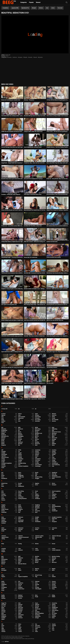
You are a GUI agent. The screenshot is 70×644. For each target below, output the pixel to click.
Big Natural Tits (25, 8)
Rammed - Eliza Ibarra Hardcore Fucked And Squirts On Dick (35, 336)
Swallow (54, 616)
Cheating (54, 453)
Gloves (54, 508)
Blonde (3, 439)
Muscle (3, 564)
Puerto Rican (21, 589)
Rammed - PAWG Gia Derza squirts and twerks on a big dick (58, 289)
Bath (53, 430)
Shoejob (54, 606)
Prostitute (54, 587)
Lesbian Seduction (56, 550)
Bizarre (20, 438)
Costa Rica (38, 460)
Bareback (37, 430)
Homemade (21, 520)
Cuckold (3, 465)
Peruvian (54, 583)
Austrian (54, 421)
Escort (37, 485)
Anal (47, 8)
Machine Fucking (56, 556)
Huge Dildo (21, 522)
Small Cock (38, 609)
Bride (53, 442)
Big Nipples (21, 436)
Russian (20, 598)
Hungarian (54, 522)
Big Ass (20, 433)
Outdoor (54, 577)
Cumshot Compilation (23, 466)
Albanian (54, 414)
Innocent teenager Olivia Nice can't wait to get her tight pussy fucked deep (12, 147)
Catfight (3, 453)
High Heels (54, 519)
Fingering (54, 494)
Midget (20, 561)
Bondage (54, 439)
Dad (2, 473)
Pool (36, 586)
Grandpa (54, 509)
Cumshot (3, 466)
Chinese (37, 454)
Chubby (54, 454)
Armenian (9, 57)
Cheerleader (4, 454)
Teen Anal (60, 8)
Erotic (20, 485)
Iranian (37, 529)
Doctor (3, 475)
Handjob (37, 517)
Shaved (35, 57)
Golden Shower (5, 509)
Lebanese (20, 550)
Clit (53, 456)
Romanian (21, 597)
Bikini (53, 436)
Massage (54, 558)
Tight (3, 629)
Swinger (37, 618)
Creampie (54, 462)
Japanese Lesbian (39, 536)
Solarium (20, 610)
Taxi (36, 624)
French (3, 499)
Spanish (20, 612)
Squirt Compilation (39, 613)
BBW (19, 427)
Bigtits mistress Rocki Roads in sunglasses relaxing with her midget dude (35, 383)
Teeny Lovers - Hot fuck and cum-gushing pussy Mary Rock (58, 131)
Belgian (3, 433)
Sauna (37, 603)
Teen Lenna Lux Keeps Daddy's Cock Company (57, 116)
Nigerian (37, 569)
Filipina (37, 494)
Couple (3, 462)
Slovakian (20, 609)
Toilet (36, 629)
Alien (19, 415)
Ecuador (20, 483)
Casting (54, 451)
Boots (20, 441)
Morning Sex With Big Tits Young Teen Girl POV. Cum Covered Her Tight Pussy (12, 367)
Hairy (3, 517)
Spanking (37, 612)
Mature (20, 559)
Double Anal (21, 477)
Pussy (3, 590)
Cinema (20, 456)
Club (36, 457)
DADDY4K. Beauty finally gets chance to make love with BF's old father (12, 399)
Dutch (53, 478)
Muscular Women (22, 564)
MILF (3, 556)
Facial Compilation (56, 491)
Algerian (3, 415)
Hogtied (3, 520)
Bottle (53, 441)
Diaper (20, 474)
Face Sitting (21, 491)
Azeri (3, 423)
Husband (3, 523)
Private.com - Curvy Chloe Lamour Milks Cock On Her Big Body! (12, 226)
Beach (20, 432)
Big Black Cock (39, 433)
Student (20, 616)
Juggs (53, 539)
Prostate (37, 587)
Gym (19, 512)
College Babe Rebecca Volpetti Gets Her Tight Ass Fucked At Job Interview (12, 242)
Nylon (53, 570)
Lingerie (3, 552)
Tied (53, 627)
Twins (36, 631)
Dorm (3, 477)
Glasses (20, 508)
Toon (53, 629)
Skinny (3, 609)
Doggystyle (21, 475)
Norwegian (4, 570)
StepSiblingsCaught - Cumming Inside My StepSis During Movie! (12, 257)
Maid (3, 558)
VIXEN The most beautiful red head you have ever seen (12, 131)
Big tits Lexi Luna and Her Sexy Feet (55, 320)
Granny (3, 511)
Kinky (3, 544)
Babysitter (4, 429)
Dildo (36, 474)
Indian (3, 528)
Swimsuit (20, 618)
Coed (53, 457)
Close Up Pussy (5, 457)
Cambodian (38, 450)
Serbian (54, 605)
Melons (54, 559)
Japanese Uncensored (23, 537)
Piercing (37, 584)
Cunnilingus (38, 466)
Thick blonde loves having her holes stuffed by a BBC (12, 273)
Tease (3, 626)
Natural (3, 569)
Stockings (37, 615)
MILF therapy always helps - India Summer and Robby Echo (35, 305)
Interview (20, 529)
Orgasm (3, 577)
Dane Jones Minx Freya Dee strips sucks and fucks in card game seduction (58, 163)
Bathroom (4, 432)
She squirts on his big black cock (9, 305)
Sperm (53, 612)
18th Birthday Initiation (52, 367)
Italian (20, 531)
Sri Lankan (54, 613)
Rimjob (3, 597)
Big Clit (37, 435)
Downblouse (4, 478)
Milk (53, 561)
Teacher (54, 624)
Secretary (4, 605)
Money (37, 562)
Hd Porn (7, 642)
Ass (19, 420)
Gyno (36, 512)
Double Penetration (56, 477)
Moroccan (54, 562)
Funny (53, 499)
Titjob (20, 629)
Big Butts (20, 435)
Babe (53, 427)
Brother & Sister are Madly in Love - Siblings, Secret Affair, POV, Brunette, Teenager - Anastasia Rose (35, 289)
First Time (4, 496)
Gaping (54, 505)
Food (3, 497)
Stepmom (4, 615)
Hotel (53, 520)
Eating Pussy (4, 483)
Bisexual (3, 438)
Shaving (37, 606)
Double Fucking (39, 477)
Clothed (20, 457)
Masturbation (4, 559)
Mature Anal (38, 559)
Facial (36, 491)
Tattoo (20, 624)
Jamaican (4, 536)
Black (36, 438)
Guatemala (4, 512)
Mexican (3, 561)
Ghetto (20, 506)
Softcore (3, 610)
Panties (3, 583)
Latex (20, 549)
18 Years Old (4, 409)
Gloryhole (37, 508)
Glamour (3, 508)
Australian (37, 421)
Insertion (37, 528)
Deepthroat (55, 473)
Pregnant (20, 587)
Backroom (21, 429)
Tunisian (3, 631)
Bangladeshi (4, 430)
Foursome (54, 497)
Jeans (53, 537)
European (20, 57)
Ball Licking (38, 429)
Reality (3, 595)
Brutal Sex (37, 444)
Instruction (54, 528)
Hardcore (15, 57)
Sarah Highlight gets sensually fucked (33, 147)
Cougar (54, 460)
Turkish (20, 631)
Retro (36, 595)
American (54, 415)
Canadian (4, 451)
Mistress (3, 562)
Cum (19, 465)
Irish (53, 529)
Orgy (36, 577)
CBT (2, 450)
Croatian (37, 463)
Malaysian (21, 558)
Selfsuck (37, 605)
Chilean (20, 454)
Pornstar (54, 586)
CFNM (20, 450)
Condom (54, 459)
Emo (2, 485)
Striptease (4, 616)
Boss (36, 441)
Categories (23, 2)
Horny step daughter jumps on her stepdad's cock (58, 336)
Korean (54, 544)
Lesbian (37, 550)
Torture (20, 630)
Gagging (3, 505)
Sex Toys (3, 606)
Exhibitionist (21, 486)
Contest (3, 460)
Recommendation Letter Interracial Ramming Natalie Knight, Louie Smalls (58, 194)
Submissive (38, 616)
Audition (3, 421)
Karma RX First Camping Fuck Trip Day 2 (33, 179)
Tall (2, 624)
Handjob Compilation (57, 517)
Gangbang (37, 505)
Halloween (21, 517)
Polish (20, 586)
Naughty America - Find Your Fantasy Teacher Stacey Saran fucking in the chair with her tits (58, 147)
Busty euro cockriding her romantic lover (11, 100)
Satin (19, 603)
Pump (53, 589)
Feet (53, 493)
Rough (37, 597)
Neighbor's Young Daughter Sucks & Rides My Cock (12, 289)
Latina (37, 549)
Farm (3, 493)
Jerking (3, 539)
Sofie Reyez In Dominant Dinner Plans (33, 194)
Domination (55, 475)
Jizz (36, 539)
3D (19, 409)
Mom (19, 562)
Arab (2, 418)
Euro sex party (50, 383)
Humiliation (38, 522)
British (3, 444)
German (3, 506)
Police (3, 586)
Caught (20, 453)
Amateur (37, 415)
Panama (54, 581)
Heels (20, 519)
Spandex (3, 612)
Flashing (37, 496)
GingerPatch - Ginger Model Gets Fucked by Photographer (12, 163)
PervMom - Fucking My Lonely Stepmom (11, 194)
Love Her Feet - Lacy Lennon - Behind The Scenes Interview (35, 399)
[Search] (67, 3)
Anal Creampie (22, 417)
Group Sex (37, 511)
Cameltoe (54, 450)
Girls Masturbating (56, 506)
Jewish (20, 539)
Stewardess (21, 615)
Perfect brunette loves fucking (54, 257)
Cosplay (20, 460)
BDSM (37, 427)
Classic (37, 456)
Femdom (3, 494)
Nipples (54, 569)
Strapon (54, 615)
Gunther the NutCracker (52, 242)
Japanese (20, 536)
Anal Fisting (38, 417)
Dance (20, 473)
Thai (2, 627)
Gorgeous (20, 509)
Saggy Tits (4, 603)
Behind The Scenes (56, 432)
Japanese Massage (56, 536)
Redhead (20, 595)
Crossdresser (55, 463)
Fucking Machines (22, 499)
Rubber (54, 597)
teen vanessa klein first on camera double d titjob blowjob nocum (58, 226)
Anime (53, 8)
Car (19, 451)
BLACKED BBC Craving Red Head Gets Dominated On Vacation (35, 273)
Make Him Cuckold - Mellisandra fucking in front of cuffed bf (35, 242)
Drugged (37, 478)
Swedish (3, 618)
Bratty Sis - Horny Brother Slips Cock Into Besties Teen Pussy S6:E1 (58, 179)
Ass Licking (38, 420)
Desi (2, 474)
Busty (53, 445)
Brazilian (37, 442)
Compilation (5, 8)
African (20, 414)
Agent (36, 414)
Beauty (37, 432)
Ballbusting (55, 429)
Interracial (4, 529)
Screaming (54, 603)
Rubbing (3, 598)
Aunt (19, 421)
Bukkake (54, 444)
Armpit (54, 418)
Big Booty (4, 435)
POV (19, 581)
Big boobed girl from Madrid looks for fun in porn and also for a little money (35, 210)
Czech (3, 468)
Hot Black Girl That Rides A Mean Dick (33, 226)
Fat (36, 493)
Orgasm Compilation (23, 577)
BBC (2, 427)
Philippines (4, 584)
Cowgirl (37, 462)
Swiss (53, 618)
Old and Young (38, 575)
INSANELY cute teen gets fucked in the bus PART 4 (35, 367)
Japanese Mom (5, 537)
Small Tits (54, 609)
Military (37, 561)
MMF (19, 556)
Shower (37, 607)
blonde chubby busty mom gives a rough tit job (12, 320)
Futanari (3, 500)
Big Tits (37, 436)
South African (55, 610)
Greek (20, 511)
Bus (19, 445)
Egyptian (37, 483)
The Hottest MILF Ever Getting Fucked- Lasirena (12, 116)
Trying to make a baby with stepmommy (33, 131)
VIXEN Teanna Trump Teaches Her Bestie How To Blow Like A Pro (12, 383)
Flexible (54, 496)
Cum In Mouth (38, 465)
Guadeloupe (55, 511)
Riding (53, 595)
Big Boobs (40, 57)
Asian (3, 420)
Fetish (20, 494)
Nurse (36, 570)
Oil (19, 575)
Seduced (20, 605)
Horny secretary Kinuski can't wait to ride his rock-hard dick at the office (12, 210)
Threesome (38, 627)
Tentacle (54, 626)
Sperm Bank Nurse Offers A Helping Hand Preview (12, 352)
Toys (36, 630)
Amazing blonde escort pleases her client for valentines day (58, 305)
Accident (3, 414)
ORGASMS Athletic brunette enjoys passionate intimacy (12, 336)
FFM (2, 491)
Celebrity (37, 453)
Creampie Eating (22, 463)
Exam (3, 486)
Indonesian (21, 528)
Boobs (3, 441)
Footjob (37, 497)
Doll (36, 475)
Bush (36, 445)
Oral (53, 575)
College (3, 459)
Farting (20, 493)
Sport (3, 613)
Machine (37, 556)
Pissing (54, 584)
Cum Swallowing (56, 465)
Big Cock (54, 435)
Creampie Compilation (7, 463)
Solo (36, 610)
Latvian (54, 549)
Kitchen (37, 544)
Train (53, 630)
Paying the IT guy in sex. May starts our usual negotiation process (58, 352)
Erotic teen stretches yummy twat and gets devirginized (35, 320)
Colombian (21, 459)
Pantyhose (21, 583)
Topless (3, 630)
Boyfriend (20, 442)
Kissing (20, 544)
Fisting (20, 496)
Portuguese (4, 587)
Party (36, 583)
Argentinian (21, 418)
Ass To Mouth (55, 420)
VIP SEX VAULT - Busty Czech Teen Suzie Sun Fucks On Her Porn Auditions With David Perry (35, 352)
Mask (36, 558)
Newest (38, 2)
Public (3, 589)
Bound (3, 442)
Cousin (20, 462)
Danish (37, 473)
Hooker (37, 520)
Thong (20, 627)
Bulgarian (4, 445)
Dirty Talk (54, 474)
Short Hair (21, 607)
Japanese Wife (15, 8)
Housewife (4, 522)
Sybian (3, 619)
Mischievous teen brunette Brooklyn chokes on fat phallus (58, 273)
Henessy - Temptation (29, 100)
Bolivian (41, 8)
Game (20, 505)
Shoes (3, 607)
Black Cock (55, 438)
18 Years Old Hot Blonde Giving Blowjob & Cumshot (58, 100)
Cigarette (4, 456)
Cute (53, 466)
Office (3, 575)
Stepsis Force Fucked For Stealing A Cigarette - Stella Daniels (58, 210)
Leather (3, 550)
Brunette (30, 57)
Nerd (19, 569)
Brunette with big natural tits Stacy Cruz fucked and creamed (35, 116)
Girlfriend (37, 506)
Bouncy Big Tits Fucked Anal (31, 257)
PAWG (3, 581)
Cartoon (37, 451)
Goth (36, 509)
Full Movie (37, 499)
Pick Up (20, 584)
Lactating (4, 549)
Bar (19, 430)
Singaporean (55, 607)
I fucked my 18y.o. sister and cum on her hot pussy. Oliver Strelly (35, 163)
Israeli (3, 531)
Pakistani (37, 581)
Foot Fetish (21, 497)
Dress (20, 478)
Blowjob (34, 8)
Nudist (20, 570)
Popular (31, 2)
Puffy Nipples (38, 589)
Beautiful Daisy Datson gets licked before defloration (12, 179)
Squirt (20, 613)
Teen (19, 626)
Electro (54, 483)
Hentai (37, 519)
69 (36, 409)
